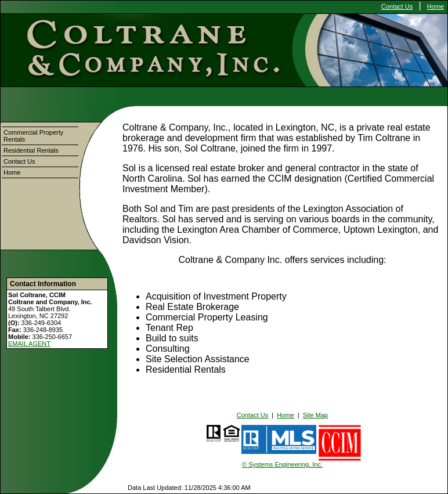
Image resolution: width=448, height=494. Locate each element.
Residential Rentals (31, 150)
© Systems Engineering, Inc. (282, 464)
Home (436, 6)
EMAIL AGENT (29, 344)
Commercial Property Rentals (33, 136)
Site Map (315, 415)
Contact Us (397, 6)
